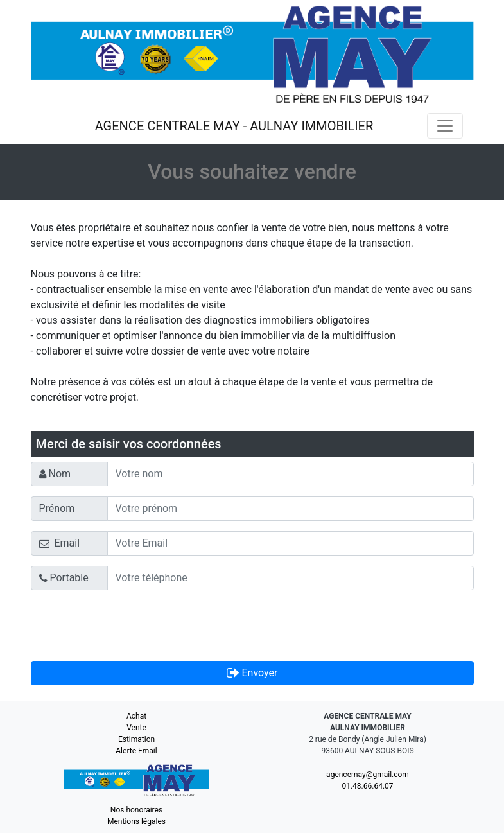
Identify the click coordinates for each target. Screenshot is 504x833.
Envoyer (252, 673)
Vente (136, 728)
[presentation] (128, 626)
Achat (136, 716)
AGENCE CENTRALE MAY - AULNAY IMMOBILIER (234, 126)
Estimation (136, 739)
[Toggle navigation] (445, 126)
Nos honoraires (136, 810)
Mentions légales (136, 821)
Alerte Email (136, 751)
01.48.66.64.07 (367, 786)
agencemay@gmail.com (368, 775)
